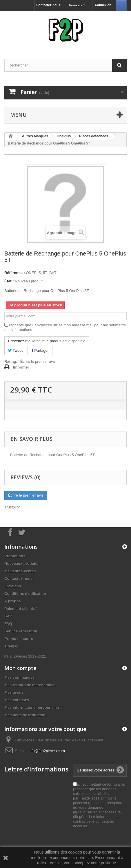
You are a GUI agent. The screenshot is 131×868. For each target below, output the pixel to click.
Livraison (13, 586)
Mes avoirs (14, 692)
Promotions (15, 556)
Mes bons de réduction (25, 715)
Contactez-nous (48, 5)
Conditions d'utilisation (25, 594)
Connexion (103, 5)
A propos (13, 601)
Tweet (15, 350)
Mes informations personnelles (32, 707)
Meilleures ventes (20, 571)
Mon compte (20, 668)
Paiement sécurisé (21, 609)
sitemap (11, 646)
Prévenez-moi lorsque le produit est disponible (47, 341)
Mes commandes (20, 677)
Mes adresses (17, 700)
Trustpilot (12, 507)
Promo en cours (19, 639)
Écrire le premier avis (38, 361)
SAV (8, 616)
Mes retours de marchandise (30, 685)
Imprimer (21, 367)
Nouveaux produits (21, 563)
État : (9, 281)
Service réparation (21, 631)
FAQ (8, 624)
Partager (40, 350)
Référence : (15, 273)
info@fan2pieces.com (47, 751)
